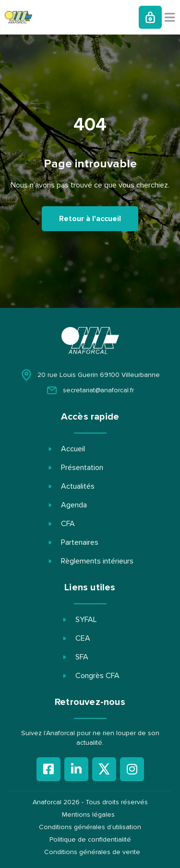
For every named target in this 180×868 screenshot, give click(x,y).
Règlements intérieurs (97, 561)
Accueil (73, 449)
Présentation (82, 468)
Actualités (78, 486)
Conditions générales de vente (92, 852)
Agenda (74, 505)
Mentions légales (88, 815)
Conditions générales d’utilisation (90, 827)
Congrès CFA (97, 676)
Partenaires (80, 542)
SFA (82, 657)
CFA (68, 524)
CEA (83, 638)
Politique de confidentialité (90, 840)
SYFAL (86, 620)
